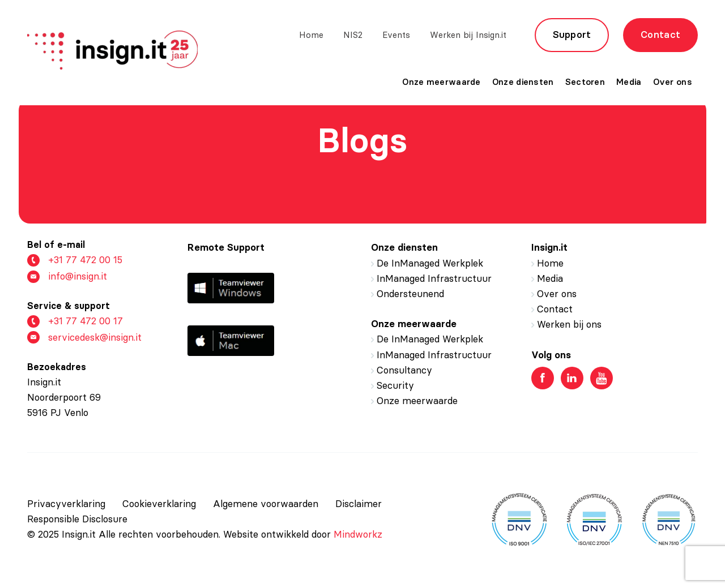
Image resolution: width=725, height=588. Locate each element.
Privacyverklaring (66, 504)
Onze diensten (523, 82)
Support (572, 35)
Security (395, 385)
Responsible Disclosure (77, 519)
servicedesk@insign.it (84, 338)
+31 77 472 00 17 (75, 321)
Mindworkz (358, 534)
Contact (660, 35)
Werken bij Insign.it (468, 35)
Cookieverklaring (159, 504)
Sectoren (585, 82)
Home (311, 35)
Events (396, 35)
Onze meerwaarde (442, 82)
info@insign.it (67, 276)
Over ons (673, 82)
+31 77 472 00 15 (75, 260)
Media (629, 82)
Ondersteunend (410, 294)
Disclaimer (359, 504)
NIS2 (353, 35)
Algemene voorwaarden (266, 504)
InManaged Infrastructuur (434, 278)
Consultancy (404, 370)
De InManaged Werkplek (430, 263)
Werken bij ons (569, 324)
